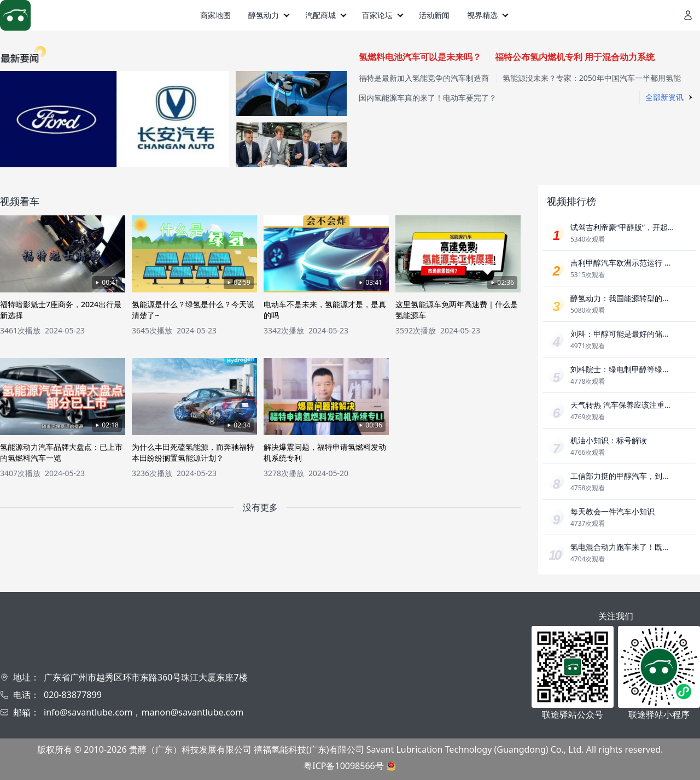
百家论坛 (377, 15)
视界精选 (482, 15)
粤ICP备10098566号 (343, 766)
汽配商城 (320, 15)
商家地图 (215, 15)
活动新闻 (434, 15)
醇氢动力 (264, 15)
